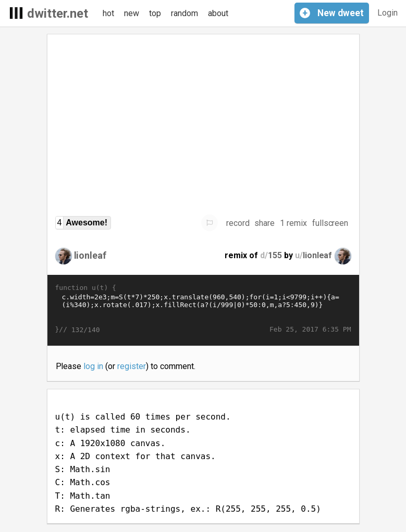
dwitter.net (58, 14)
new (132, 13)
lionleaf (90, 255)
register (132, 366)
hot (108, 13)
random (184, 13)
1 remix (293, 223)
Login (387, 13)
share (264, 223)
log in (93, 366)
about (218, 13)
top (155, 13)
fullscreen (330, 223)
